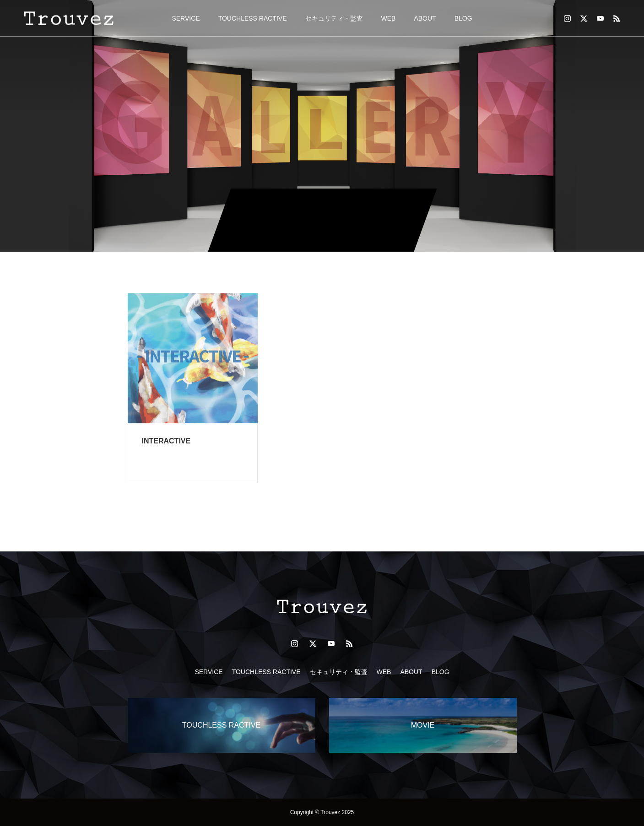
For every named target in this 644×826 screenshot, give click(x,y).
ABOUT (425, 18)
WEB (389, 18)
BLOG (463, 18)
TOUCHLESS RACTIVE (253, 18)
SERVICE (186, 18)
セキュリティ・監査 (334, 18)
